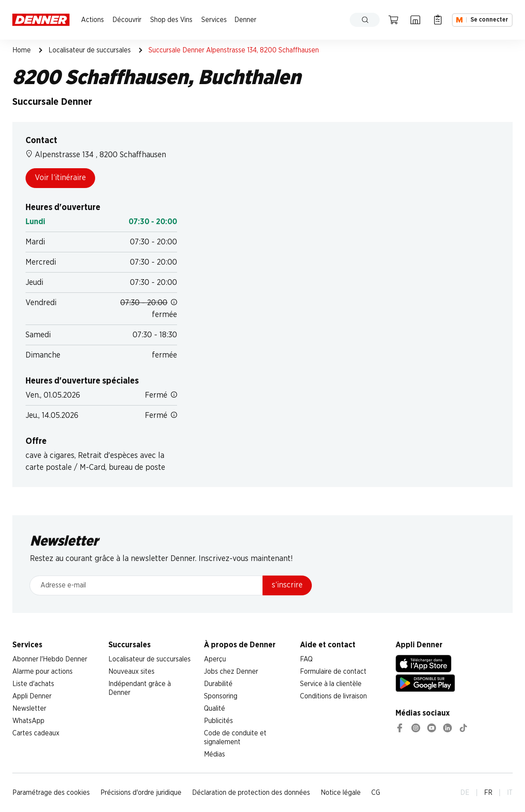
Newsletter (29, 709)
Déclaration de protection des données (251, 793)
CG (376, 793)
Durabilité (218, 684)
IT (510, 793)
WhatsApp (28, 721)
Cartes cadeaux (36, 733)
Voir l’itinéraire (60, 178)
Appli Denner (32, 696)
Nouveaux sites (131, 672)
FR (488, 793)
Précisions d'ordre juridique (141, 793)
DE (465, 793)
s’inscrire (287, 585)
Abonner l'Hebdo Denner (50, 659)
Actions (92, 20)
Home (22, 50)
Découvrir (127, 20)
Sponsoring (221, 696)
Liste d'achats (33, 684)
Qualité (214, 709)
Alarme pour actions (43, 672)
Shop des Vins (171, 20)
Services (214, 20)
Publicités (218, 721)
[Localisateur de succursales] (415, 20)
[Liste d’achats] (438, 20)
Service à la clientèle (331, 684)
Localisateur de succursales (90, 50)
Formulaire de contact (333, 672)
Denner (245, 20)
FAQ (306, 659)
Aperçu (215, 659)
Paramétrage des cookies (51, 793)
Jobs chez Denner (231, 672)
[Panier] (393, 20)
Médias (214, 754)
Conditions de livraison (333, 696)
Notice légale (341, 793)
